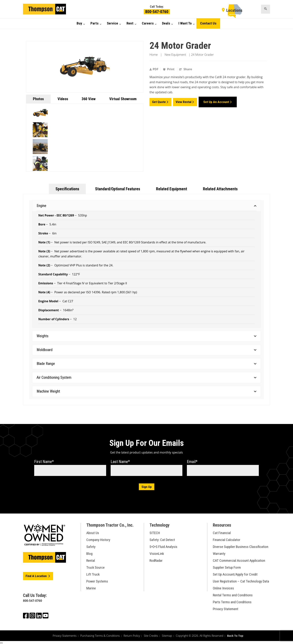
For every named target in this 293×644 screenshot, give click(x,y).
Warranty (219, 552)
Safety (91, 545)
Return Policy (132, 634)
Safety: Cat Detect (162, 538)
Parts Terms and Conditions (232, 600)
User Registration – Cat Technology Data (241, 579)
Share (186, 69)
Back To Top (235, 634)
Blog (89, 552)
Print (169, 69)
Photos (38, 99)
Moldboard (146, 350)
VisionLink (157, 552)
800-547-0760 (157, 12)
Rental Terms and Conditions (233, 593)
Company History (98, 538)
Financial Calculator (227, 538)
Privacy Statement (226, 607)
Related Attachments (220, 189)
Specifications (67, 189)
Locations (234, 10)
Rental (91, 559)
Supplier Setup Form (227, 566)
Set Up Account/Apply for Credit (235, 572)
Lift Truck (93, 572)
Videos (63, 99)
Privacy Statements (65, 634)
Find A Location (37, 574)
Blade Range (146, 364)
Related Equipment (172, 189)
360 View (89, 99)
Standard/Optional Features (118, 189)
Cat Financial (222, 531)
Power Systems (97, 579)
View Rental (184, 101)
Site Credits (151, 634)
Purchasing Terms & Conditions (100, 634)
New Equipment (175, 55)
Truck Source (95, 566)
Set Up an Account (217, 101)
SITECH (155, 531)
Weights (146, 336)
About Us (93, 531)
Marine (91, 586)
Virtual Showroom (123, 99)
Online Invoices (223, 586)
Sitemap (167, 634)
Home (154, 55)
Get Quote (159, 101)
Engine (146, 206)
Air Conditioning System (146, 377)
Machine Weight (146, 391)
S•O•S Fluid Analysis (163, 545)
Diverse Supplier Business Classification (241, 545)
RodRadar (156, 559)
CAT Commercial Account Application (239, 559)
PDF (154, 69)
